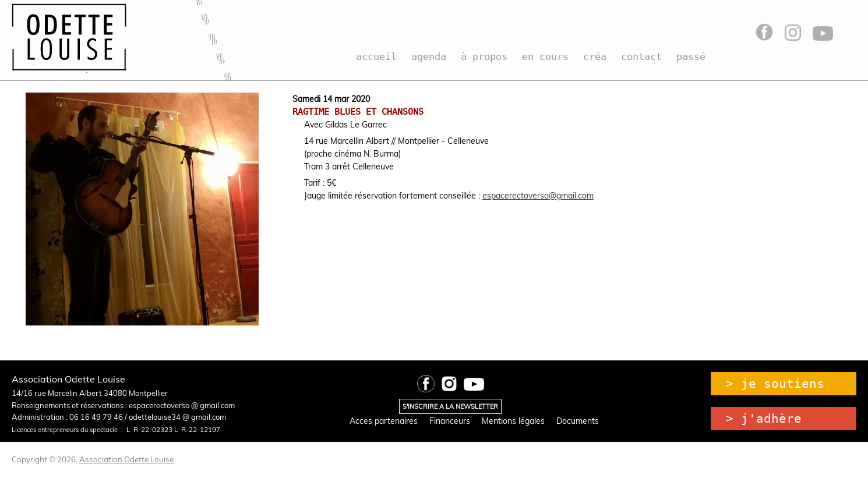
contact (641, 56)
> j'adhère (764, 419)
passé (691, 56)
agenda (429, 56)
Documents (578, 421)
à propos (484, 56)
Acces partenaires (384, 421)
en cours (545, 56)
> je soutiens (775, 384)
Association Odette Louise (126, 459)
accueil (376, 56)
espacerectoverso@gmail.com (538, 196)
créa (595, 56)
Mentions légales (513, 421)
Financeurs (450, 421)
